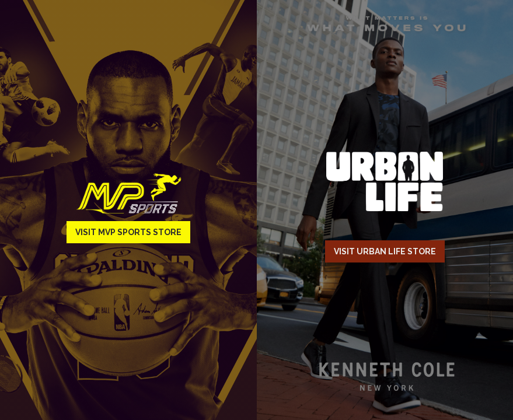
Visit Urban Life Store (385, 251)
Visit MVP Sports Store (128, 232)
